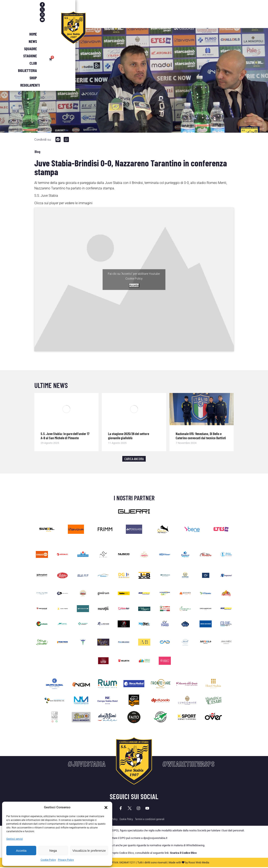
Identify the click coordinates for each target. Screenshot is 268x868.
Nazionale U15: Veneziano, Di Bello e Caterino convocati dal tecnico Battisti (201, 437)
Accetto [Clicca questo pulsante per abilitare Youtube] (134, 286)
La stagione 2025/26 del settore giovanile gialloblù (129, 437)
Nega (53, 851)
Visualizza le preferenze (89, 851)
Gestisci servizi (15, 839)
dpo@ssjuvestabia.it (155, 841)
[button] (106, 808)
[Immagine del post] (67, 410)
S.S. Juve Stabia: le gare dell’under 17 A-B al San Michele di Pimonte (65, 437)
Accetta (21, 851)
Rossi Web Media (199, 865)
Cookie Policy (48, 860)
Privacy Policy (66, 860)
